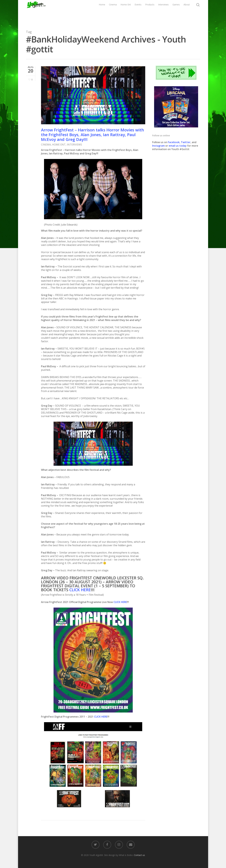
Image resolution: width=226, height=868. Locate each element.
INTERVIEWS (74, 145)
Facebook (174, 142)
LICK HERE (81, 590)
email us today (178, 146)
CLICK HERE (120, 602)
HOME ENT (59, 145)
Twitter (186, 142)
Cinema (113, 12)
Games (176, 12)
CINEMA (46, 145)
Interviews (163, 12)
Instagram (159, 146)
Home (102, 12)
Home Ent (126, 12)
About (187, 12)
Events (138, 12)
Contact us (139, 855)
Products (150, 12)
